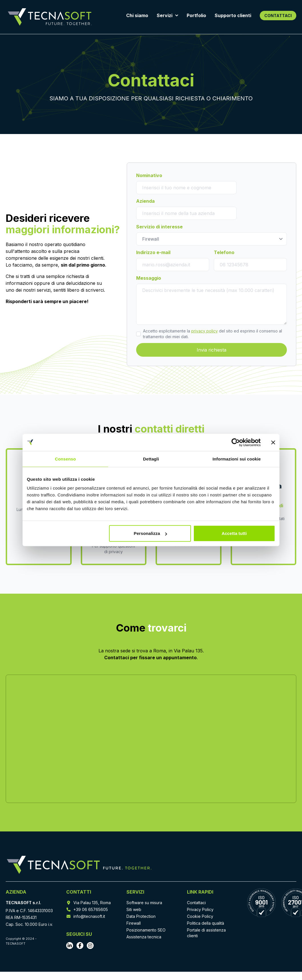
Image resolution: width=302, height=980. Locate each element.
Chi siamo (137, 15)
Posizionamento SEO (146, 930)
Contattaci (196, 903)
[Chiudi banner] (273, 442)
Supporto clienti (233, 15)
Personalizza (150, 533)
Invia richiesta (212, 350)
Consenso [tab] (65, 459)
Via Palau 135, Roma (92, 903)
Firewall (134, 923)
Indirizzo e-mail (153, 252)
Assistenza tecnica (144, 937)
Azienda (145, 201)
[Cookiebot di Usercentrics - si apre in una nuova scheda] (236, 442)
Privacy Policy (200, 909)
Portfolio (196, 15)
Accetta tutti (234, 533)
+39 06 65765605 (91, 909)
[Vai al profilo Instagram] (90, 945)
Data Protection (141, 916)
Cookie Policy (200, 916)
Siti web (134, 909)
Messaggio (149, 278)
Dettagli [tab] (151, 459)
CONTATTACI (278, 16)
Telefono (224, 252)
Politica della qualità (206, 923)
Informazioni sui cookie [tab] (237, 459)
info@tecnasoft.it (89, 916)
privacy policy (205, 331)
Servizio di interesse (159, 227)
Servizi (167, 15)
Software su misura (144, 903)
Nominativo (149, 175)
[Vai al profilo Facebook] (80, 945)
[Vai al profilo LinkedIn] (70, 945)
